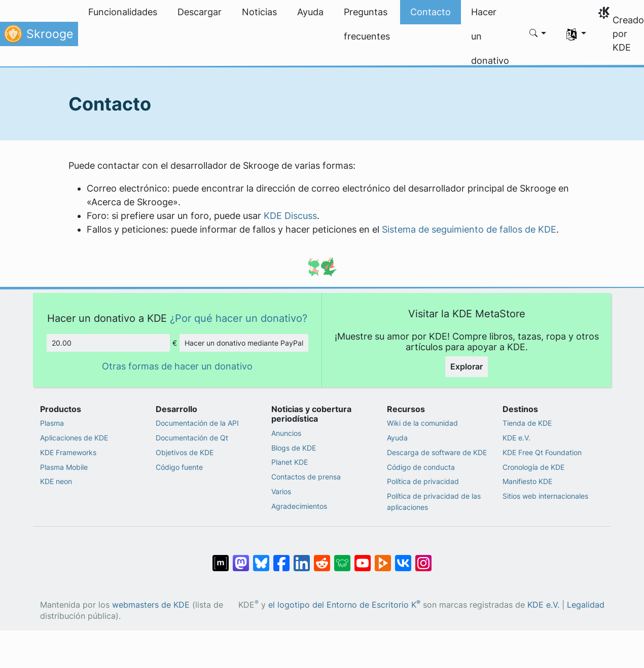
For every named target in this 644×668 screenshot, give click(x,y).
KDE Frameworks (68, 452)
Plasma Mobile (64, 467)
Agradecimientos (299, 506)
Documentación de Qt (192, 438)
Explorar (467, 366)
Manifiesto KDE (527, 481)
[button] (538, 34)
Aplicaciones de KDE (74, 438)
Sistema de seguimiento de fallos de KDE (469, 229)
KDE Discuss (290, 216)
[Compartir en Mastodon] (241, 558)
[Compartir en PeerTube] (383, 558)
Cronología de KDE (533, 467)
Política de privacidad (423, 481)
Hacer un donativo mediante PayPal (244, 343)
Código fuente (179, 467)
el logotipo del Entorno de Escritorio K (344, 605)
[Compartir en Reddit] (322, 558)
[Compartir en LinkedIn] (302, 558)
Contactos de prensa (306, 477)
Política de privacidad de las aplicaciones (434, 502)
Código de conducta (421, 467)
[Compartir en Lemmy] (342, 558)
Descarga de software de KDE (437, 452)
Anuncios (286, 433)
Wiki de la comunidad (422, 423)
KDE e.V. (516, 438)
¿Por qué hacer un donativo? (239, 318)
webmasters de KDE (151, 605)
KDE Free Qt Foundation (542, 452)
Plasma (52, 423)
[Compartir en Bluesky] (261, 558)
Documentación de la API (197, 423)
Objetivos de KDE (185, 452)
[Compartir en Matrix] (221, 558)
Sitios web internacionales (545, 496)
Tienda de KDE (527, 423)
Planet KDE (290, 462)
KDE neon (56, 481)
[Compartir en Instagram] (423, 558)
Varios (281, 491)
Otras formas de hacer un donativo (177, 366)
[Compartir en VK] (403, 558)
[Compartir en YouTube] (363, 558)
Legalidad (586, 605)
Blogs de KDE (294, 448)
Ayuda (397, 438)
